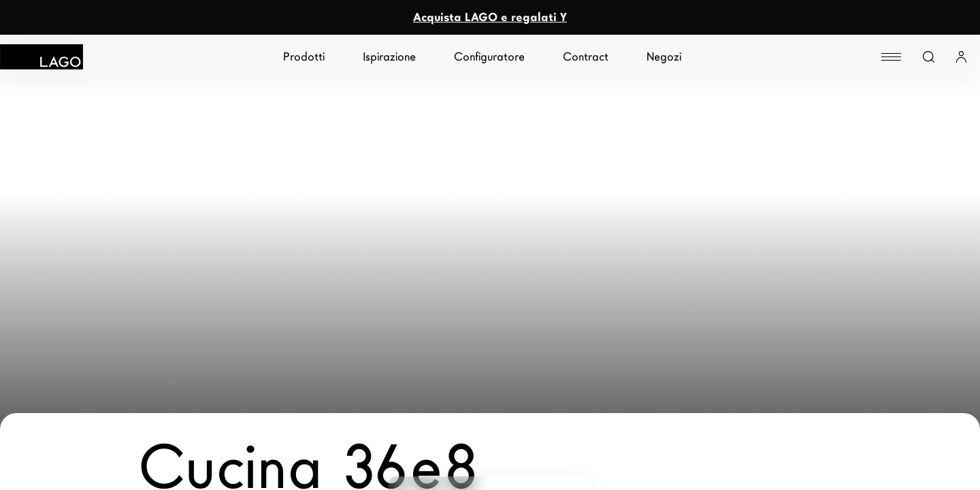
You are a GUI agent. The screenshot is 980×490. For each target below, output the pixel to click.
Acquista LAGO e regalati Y (490, 17)
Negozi (664, 57)
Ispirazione (389, 57)
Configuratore (489, 57)
